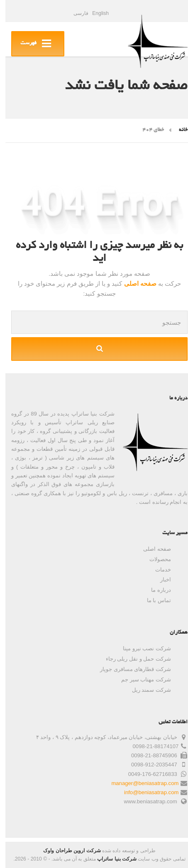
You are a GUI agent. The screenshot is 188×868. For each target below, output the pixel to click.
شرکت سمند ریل (146, 690)
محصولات (155, 559)
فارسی (76, 13)
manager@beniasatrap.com (139, 783)
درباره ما (156, 590)
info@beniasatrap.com (146, 792)
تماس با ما (154, 600)
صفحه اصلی (134, 283)
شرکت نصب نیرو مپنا (142, 648)
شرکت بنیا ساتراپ (111, 859)
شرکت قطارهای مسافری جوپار (130, 669)
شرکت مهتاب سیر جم (141, 680)
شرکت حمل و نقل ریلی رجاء (133, 659)
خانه (178, 130)
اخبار (160, 580)
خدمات (158, 570)
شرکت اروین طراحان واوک (66, 851)
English (95, 13)
